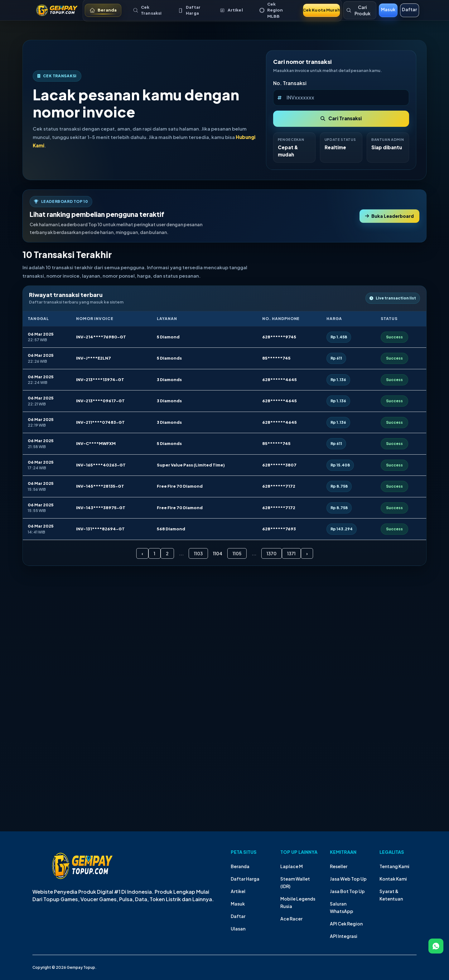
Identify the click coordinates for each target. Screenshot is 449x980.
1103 (198, 553)
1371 (291, 553)
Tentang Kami (394, 866)
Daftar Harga (245, 879)
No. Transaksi (290, 83)
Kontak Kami (393, 879)
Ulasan (238, 929)
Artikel (238, 891)
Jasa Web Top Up (348, 879)
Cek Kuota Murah (321, 10)
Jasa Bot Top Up (347, 891)
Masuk (238, 904)
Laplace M (292, 866)
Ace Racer (291, 919)
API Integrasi (344, 936)
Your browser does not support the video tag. (224, 719)
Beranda (240, 866)
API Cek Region (346, 924)
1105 (237, 553)
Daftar (238, 916)
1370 (272, 553)
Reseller (339, 866)
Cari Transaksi (341, 118)
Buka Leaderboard (389, 216)
